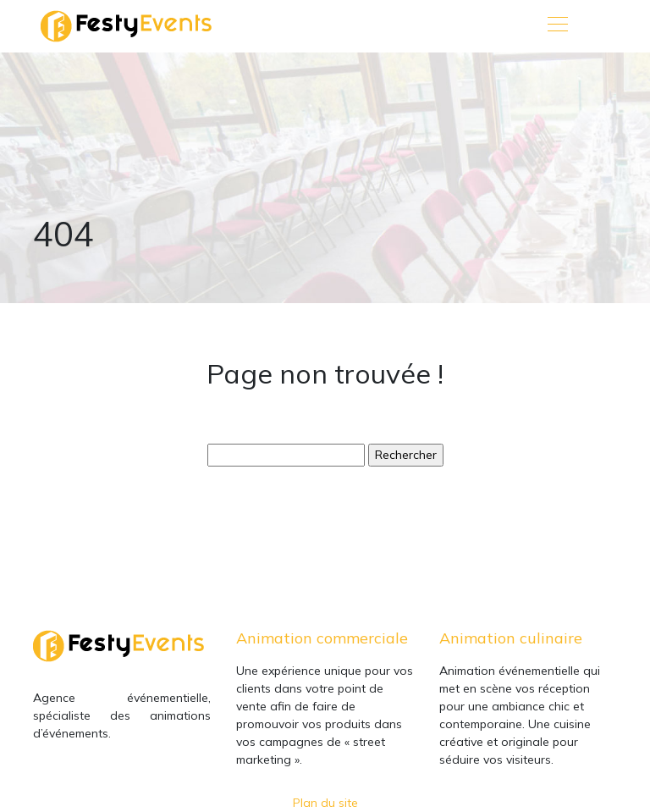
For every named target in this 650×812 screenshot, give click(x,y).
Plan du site (325, 803)
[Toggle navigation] (557, 26)
